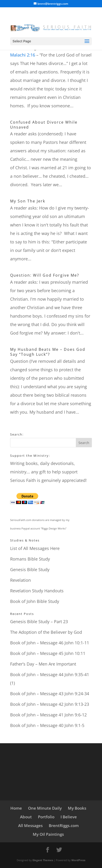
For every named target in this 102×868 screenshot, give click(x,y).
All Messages (30, 826)
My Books (77, 808)
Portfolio (46, 817)
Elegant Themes (43, 860)
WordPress (78, 860)
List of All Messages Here (35, 548)
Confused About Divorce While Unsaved (44, 125)
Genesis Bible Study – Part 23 (39, 622)
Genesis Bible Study (30, 569)
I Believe (69, 817)
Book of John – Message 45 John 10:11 (48, 653)
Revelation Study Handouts (37, 591)
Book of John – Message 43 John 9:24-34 (50, 694)
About (26, 817)
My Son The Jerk (28, 201)
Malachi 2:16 (23, 55)
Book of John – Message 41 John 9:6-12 (48, 715)
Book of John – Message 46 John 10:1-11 (50, 643)
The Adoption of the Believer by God (46, 632)
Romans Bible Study (30, 559)
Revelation (20, 580)
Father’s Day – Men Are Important (43, 664)
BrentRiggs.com (64, 826)
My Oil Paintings (48, 834)
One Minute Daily (45, 808)
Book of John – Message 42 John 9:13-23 (50, 704)
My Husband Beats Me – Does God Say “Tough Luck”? (48, 352)
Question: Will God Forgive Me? (45, 275)
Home (16, 808)
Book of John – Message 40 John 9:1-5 (47, 725)
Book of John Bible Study (35, 601)
